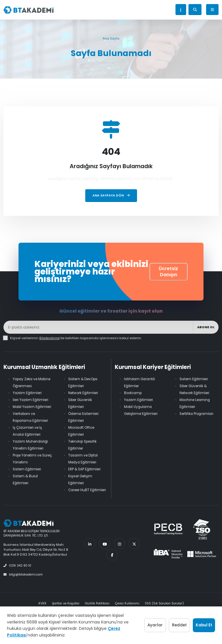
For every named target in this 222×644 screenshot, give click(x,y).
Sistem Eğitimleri (28, 476)
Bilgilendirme (50, 338)
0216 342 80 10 (18, 572)
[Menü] (212, 10)
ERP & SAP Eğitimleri (86, 469)
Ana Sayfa (111, 39)
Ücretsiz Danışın (168, 272)
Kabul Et (200, 622)
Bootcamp (134, 393)
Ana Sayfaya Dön (111, 195)
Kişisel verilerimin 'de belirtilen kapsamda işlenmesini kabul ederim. (76, 338)
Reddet (166, 622)
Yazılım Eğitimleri (28, 393)
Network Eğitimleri (85, 393)
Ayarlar (133, 622)
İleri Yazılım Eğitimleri (32, 400)
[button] (181, 10)
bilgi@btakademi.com (24, 581)
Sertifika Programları (198, 414)
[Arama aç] (195, 10)
